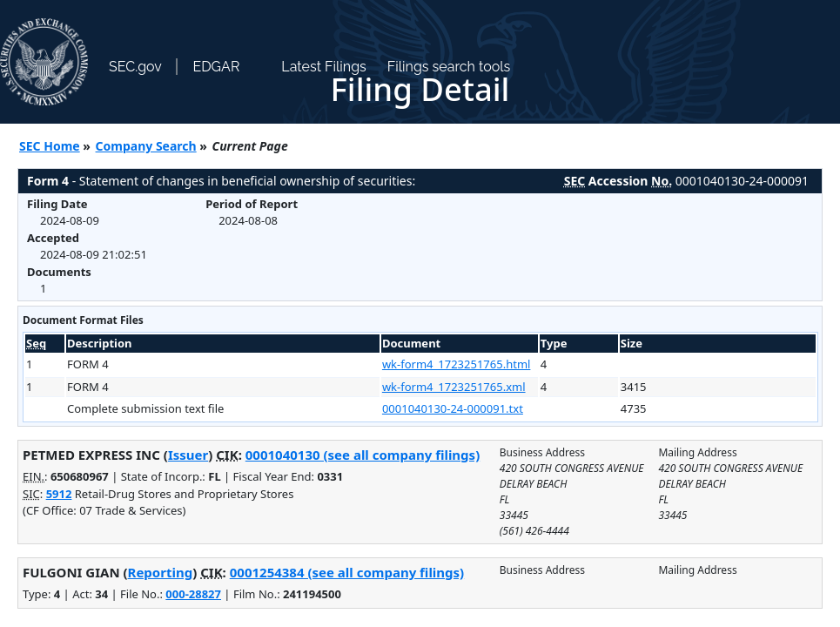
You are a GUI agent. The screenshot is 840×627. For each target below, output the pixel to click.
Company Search (146, 146)
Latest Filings (323, 67)
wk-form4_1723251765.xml (454, 387)
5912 (59, 494)
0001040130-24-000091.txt (453, 408)
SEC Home (50, 146)
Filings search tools (449, 67)
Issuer (188, 455)
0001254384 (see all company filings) (347, 572)
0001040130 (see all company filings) (363, 455)
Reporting (161, 572)
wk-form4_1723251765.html (457, 364)
